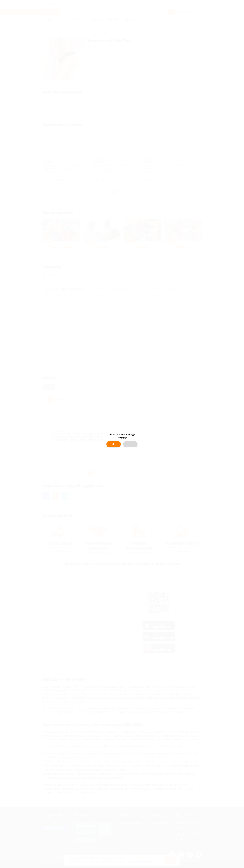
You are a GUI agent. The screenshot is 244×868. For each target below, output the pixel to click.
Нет (130, 444)
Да (114, 444)
